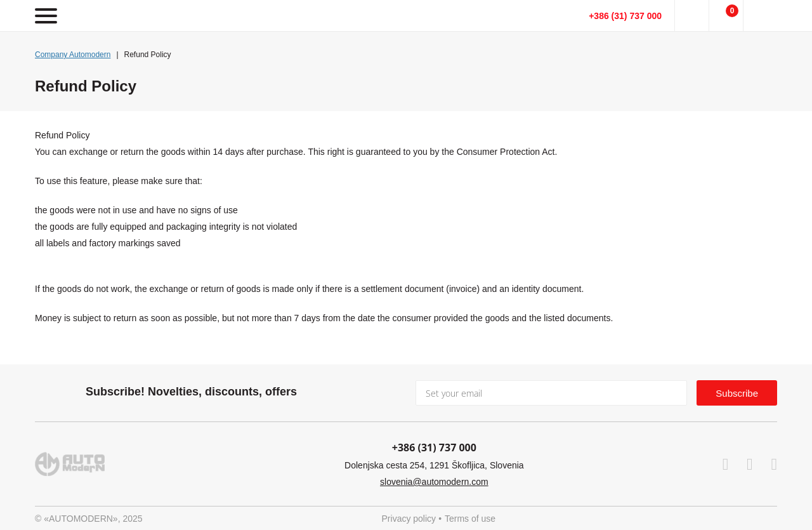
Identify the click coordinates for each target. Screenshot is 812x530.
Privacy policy (409, 519)
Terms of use (470, 519)
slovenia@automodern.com (434, 482)
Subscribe (737, 393)
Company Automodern (73, 55)
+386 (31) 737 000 (625, 16)
